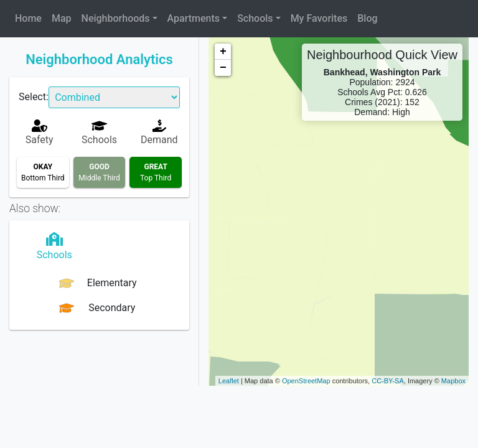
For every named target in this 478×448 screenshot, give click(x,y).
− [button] (223, 68)
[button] (119, 19)
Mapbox (453, 381)
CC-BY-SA (388, 381)
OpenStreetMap (306, 381)
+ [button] (223, 52)
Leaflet (229, 381)
